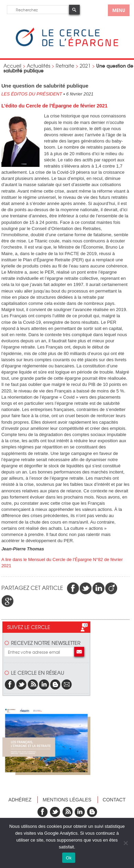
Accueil (12, 66)
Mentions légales (67, 800)
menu (119, 10)
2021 (85, 66)
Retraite (65, 66)
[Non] (125, 843)
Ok (69, 858)
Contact (114, 800)
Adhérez (20, 800)
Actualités (38, 66)
